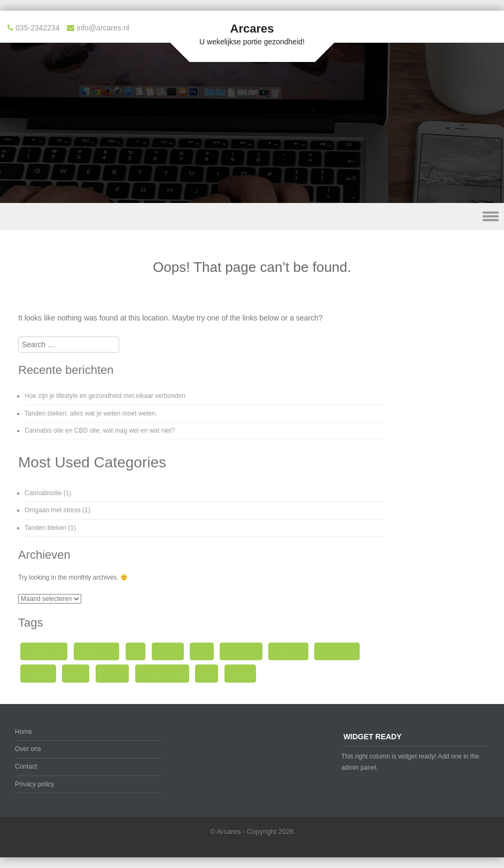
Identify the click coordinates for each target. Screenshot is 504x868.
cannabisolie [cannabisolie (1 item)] (96, 651)
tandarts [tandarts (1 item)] (113, 673)
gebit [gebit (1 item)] (202, 651)
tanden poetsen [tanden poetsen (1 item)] (162, 673)
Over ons (28, 749)
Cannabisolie (43, 493)
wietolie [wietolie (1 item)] (240, 673)
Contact (26, 767)
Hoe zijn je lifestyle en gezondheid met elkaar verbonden (105, 396)
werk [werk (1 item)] (207, 673)
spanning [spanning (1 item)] (38, 673)
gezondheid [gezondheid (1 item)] (241, 651)
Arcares (252, 29)
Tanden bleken (45, 528)
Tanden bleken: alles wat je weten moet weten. (91, 413)
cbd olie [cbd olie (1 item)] (168, 651)
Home (24, 732)
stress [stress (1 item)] (76, 673)
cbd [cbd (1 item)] (136, 651)
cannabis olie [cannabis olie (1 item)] (44, 651)
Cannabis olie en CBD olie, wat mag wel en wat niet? (100, 431)
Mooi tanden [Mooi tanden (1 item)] (337, 651)
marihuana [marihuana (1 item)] (288, 651)
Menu (252, 217)
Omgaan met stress (53, 510)
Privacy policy (34, 784)
